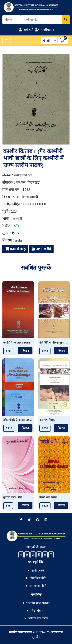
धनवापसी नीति (38, 586)
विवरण (25, 351)
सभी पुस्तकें (38, 571)
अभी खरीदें (41, 249)
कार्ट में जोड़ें (15, 249)
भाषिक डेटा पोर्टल (38, 618)
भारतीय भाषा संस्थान (38, 603)
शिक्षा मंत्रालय (38, 611)
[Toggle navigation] (7, 41)
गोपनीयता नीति (38, 578)
